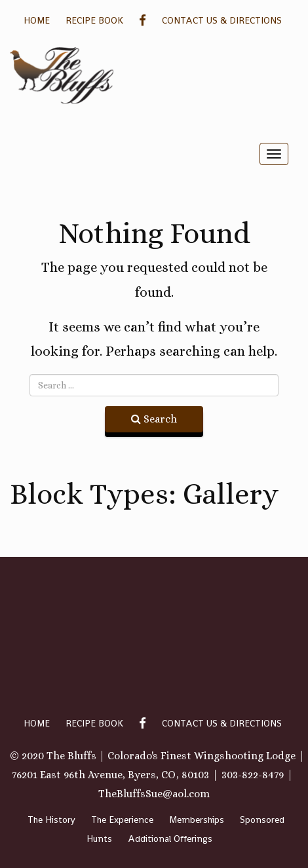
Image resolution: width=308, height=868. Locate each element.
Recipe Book (94, 20)
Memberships (197, 820)
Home (37, 20)
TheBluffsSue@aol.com (154, 794)
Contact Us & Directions (222, 20)
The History (51, 820)
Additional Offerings (170, 839)
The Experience (122, 820)
